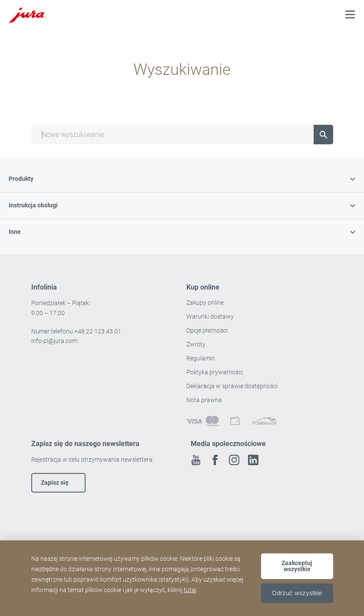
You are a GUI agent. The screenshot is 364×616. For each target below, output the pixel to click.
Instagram (234, 460)
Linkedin (253, 460)
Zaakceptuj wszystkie (297, 566)
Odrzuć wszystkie (297, 593)
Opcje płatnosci (207, 330)
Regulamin (201, 358)
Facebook (215, 460)
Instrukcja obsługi (182, 205)
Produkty (182, 179)
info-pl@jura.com (54, 341)
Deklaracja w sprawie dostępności (232, 386)
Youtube (196, 460)
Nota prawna (204, 400)
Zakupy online (205, 303)
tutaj (190, 590)
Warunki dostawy (210, 316)
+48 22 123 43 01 (98, 331)
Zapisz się (55, 483)
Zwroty (197, 344)
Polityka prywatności (215, 372)
